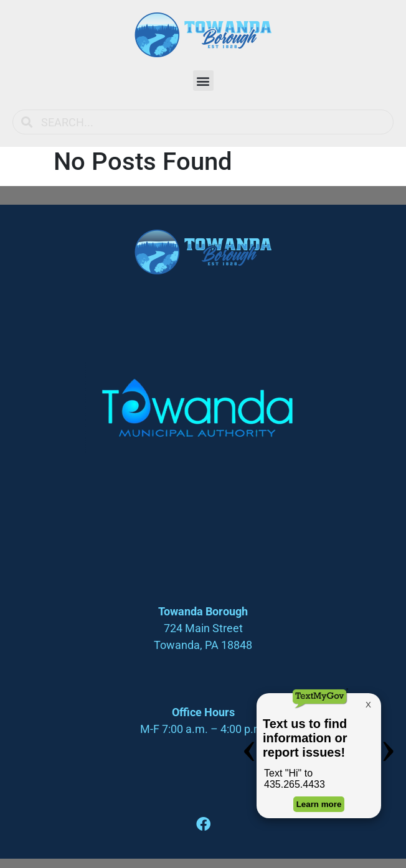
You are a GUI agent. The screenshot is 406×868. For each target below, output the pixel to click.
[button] (203, 81)
